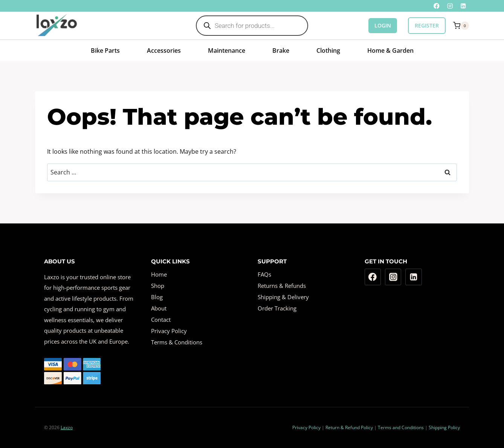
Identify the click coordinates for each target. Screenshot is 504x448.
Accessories (164, 50)
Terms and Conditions (401, 427)
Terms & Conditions (177, 342)
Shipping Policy (444, 427)
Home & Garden (390, 50)
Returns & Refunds (282, 286)
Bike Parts (105, 50)
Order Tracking (277, 308)
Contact (161, 320)
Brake (281, 50)
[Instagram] (450, 6)
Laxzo (67, 427)
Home (159, 274)
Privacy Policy (169, 331)
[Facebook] (437, 6)
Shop (158, 286)
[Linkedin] (463, 6)
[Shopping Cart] (461, 26)
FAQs (264, 274)
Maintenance (227, 50)
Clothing (328, 50)
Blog (157, 297)
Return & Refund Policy (349, 427)
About (159, 308)
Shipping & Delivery (283, 297)
